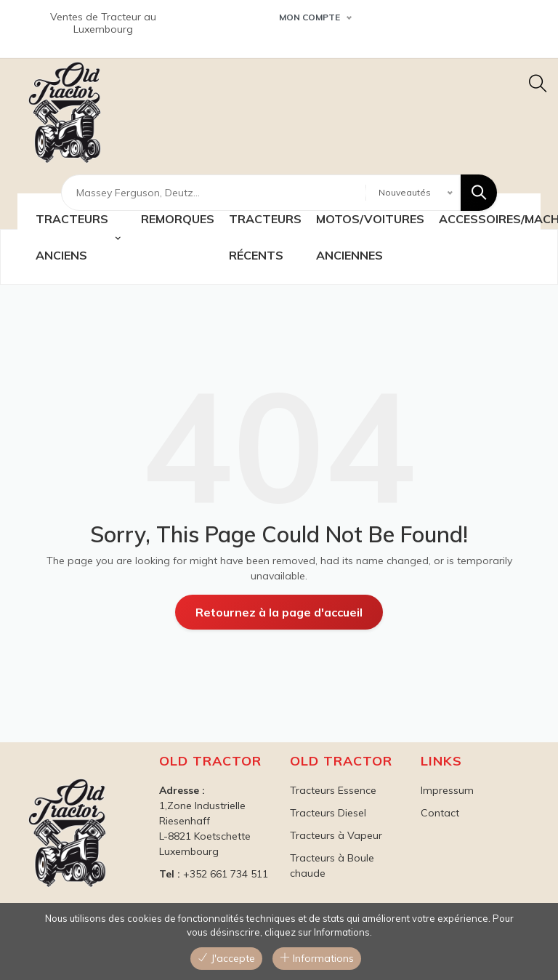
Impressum (447, 790)
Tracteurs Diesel (328, 813)
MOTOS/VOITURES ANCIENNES (370, 237)
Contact (440, 813)
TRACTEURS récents (265, 237)
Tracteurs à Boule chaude (332, 865)
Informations (317, 958)
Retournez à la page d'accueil (279, 612)
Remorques (178, 219)
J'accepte (226, 958)
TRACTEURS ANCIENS (72, 237)
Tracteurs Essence (333, 790)
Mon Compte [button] (310, 17)
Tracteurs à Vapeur (336, 835)
